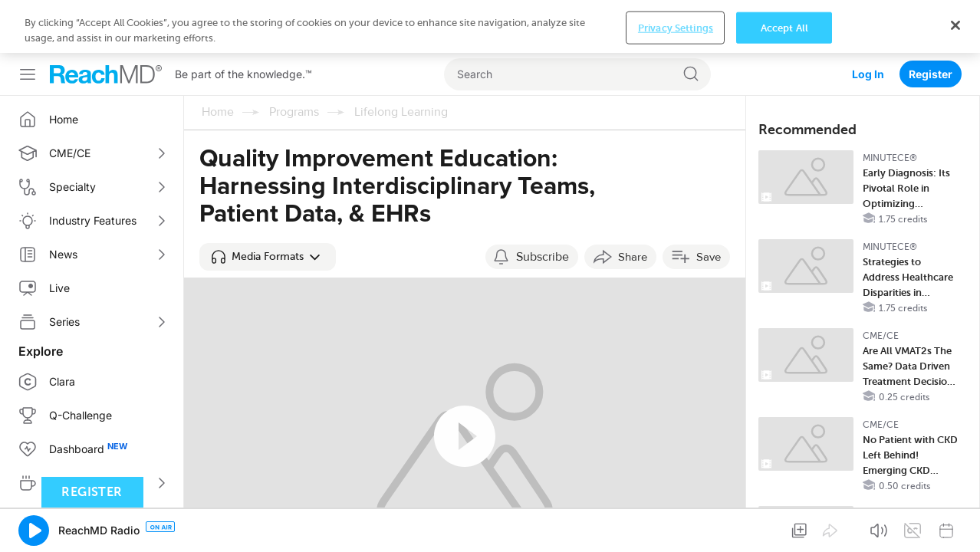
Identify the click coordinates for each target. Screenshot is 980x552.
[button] (268, 204)
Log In (868, 21)
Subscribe (543, 204)
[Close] (955, 534)
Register (931, 21)
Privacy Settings (676, 536)
